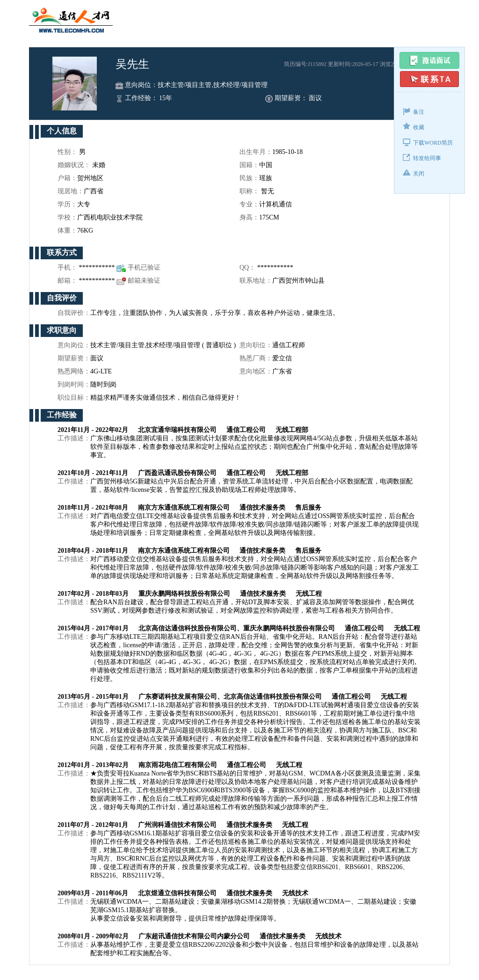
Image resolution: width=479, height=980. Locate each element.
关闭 (414, 173)
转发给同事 (422, 157)
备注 (414, 111)
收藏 (414, 127)
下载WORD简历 (428, 142)
